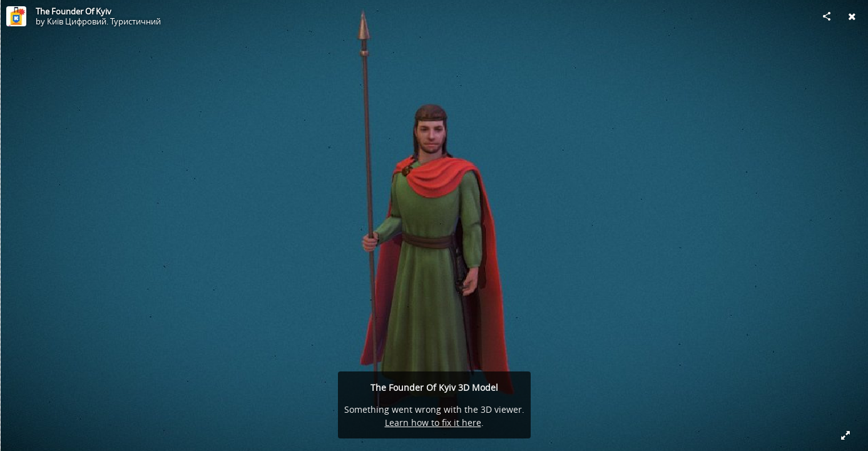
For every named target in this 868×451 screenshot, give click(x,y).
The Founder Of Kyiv (74, 11)
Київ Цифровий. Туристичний (104, 21)
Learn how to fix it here (433, 422)
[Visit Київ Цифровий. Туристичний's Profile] (16, 16)
